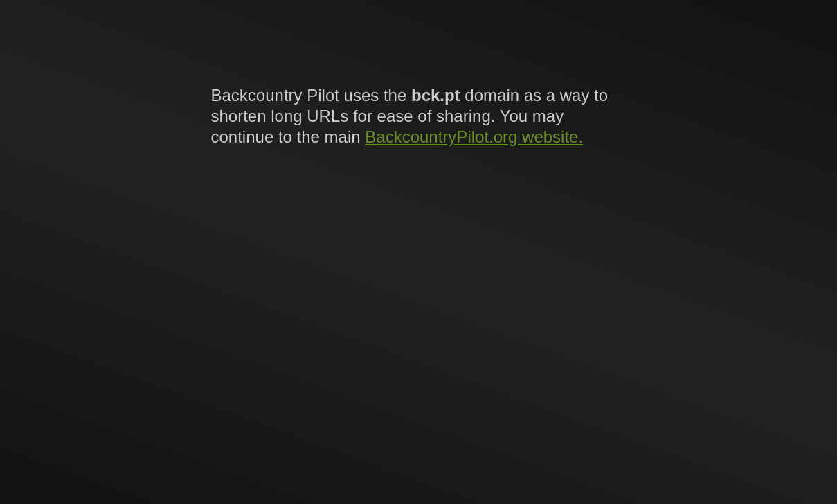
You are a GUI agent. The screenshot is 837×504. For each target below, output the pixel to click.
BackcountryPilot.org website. (474, 137)
